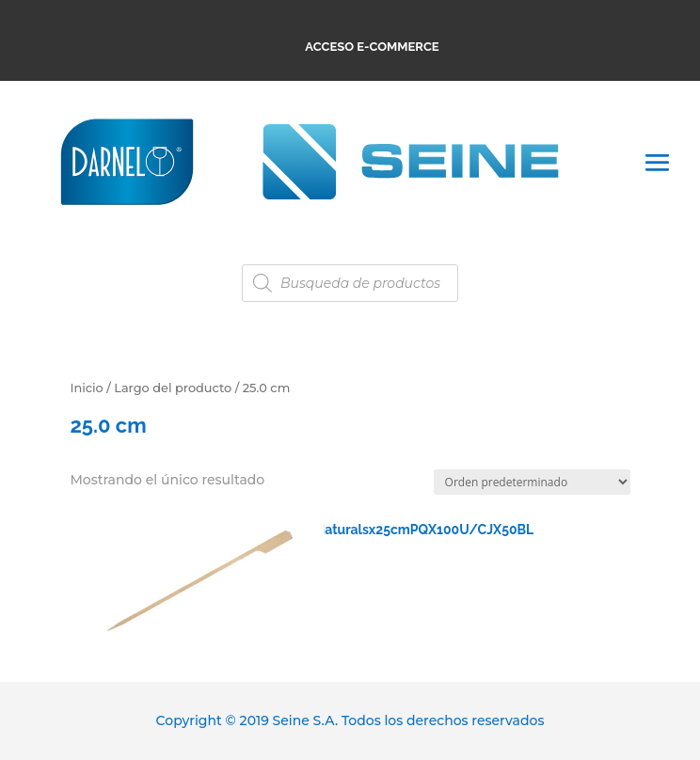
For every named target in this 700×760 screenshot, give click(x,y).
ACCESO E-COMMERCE (372, 47)
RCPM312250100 (196, 539)
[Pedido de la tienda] (532, 482)
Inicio (86, 388)
